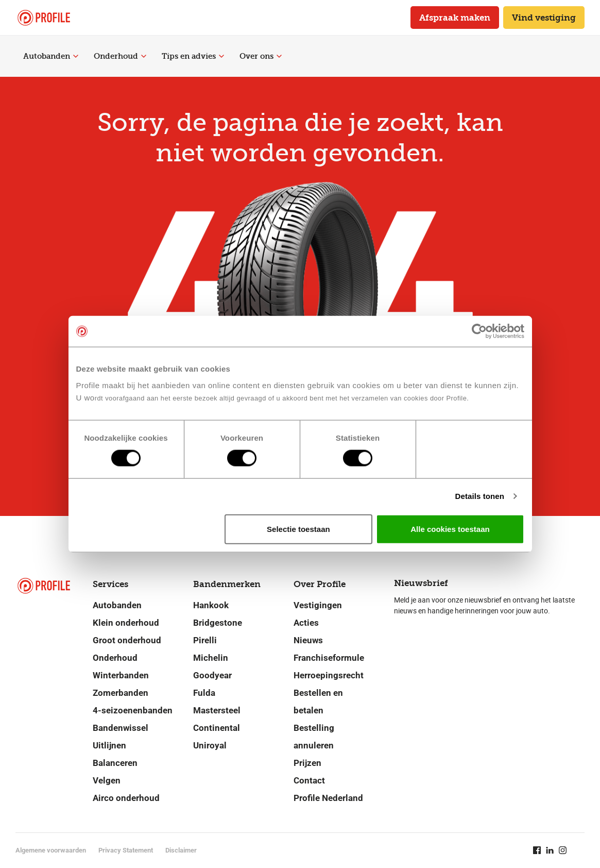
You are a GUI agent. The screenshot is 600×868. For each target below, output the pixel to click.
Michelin (211, 658)
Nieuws (308, 640)
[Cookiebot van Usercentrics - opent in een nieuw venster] (479, 331)
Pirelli (205, 640)
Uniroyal (210, 745)
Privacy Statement (126, 850)
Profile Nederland (328, 798)
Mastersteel (217, 710)
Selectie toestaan (298, 529)
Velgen (107, 780)
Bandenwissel (121, 728)
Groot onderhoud (127, 640)
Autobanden (51, 56)
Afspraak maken (455, 18)
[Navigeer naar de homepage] (44, 18)
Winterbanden (121, 675)
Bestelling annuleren (314, 737)
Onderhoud (120, 56)
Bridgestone (218, 623)
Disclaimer (181, 850)
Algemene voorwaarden (51, 850)
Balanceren (115, 763)
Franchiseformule (329, 658)
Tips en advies (193, 56)
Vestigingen (318, 605)
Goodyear (212, 675)
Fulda (204, 693)
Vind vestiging (544, 18)
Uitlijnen (109, 745)
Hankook (211, 605)
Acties (306, 623)
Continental (217, 728)
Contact (309, 780)
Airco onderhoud (126, 798)
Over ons (261, 56)
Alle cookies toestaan (450, 529)
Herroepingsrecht (329, 675)
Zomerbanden (121, 693)
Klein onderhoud (126, 623)
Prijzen (307, 763)
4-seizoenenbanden (133, 710)
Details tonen (480, 496)
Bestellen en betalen (318, 702)
